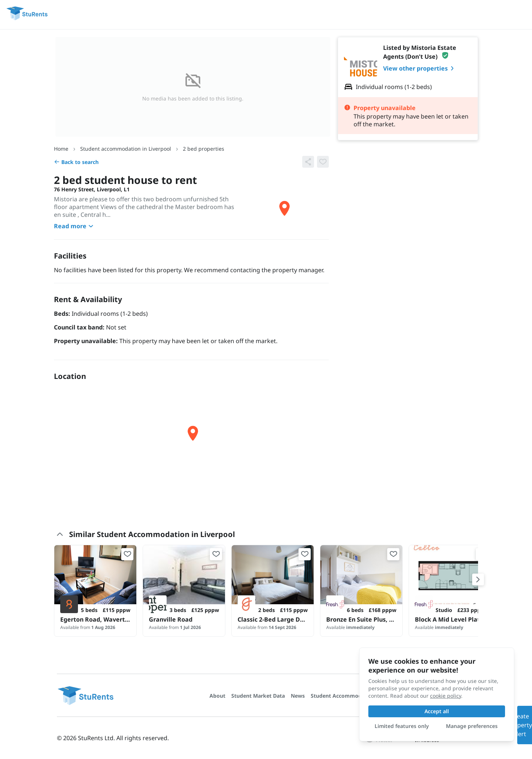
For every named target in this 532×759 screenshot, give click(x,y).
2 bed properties (204, 149)
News (298, 696)
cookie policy (446, 696)
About (217, 696)
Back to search (76, 162)
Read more (75, 226)
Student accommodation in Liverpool (126, 149)
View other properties (420, 68)
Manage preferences (472, 726)
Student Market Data (258, 696)
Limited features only (402, 726)
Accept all (437, 711)
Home (61, 149)
